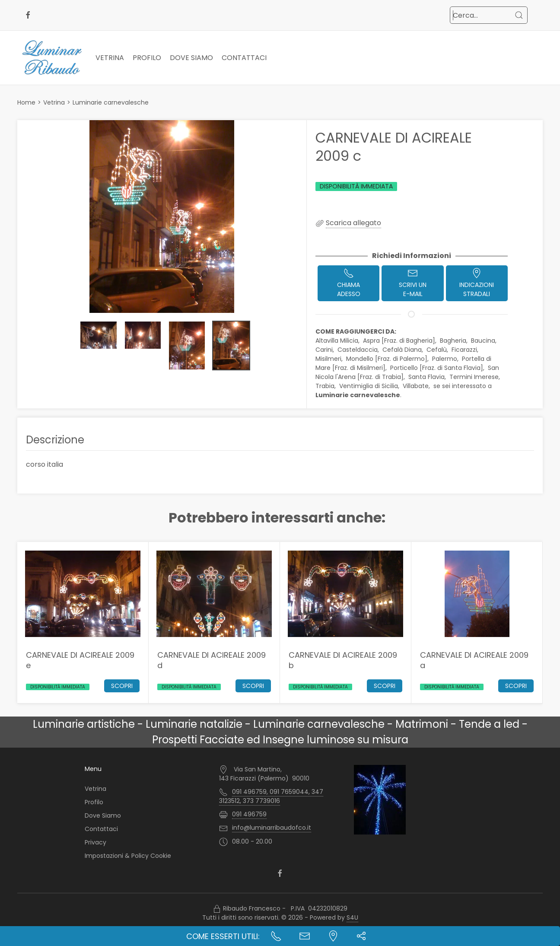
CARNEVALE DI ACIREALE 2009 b (343, 660)
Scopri (122, 686)
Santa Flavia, (428, 377)
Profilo (147, 58)
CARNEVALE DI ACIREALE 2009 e (80, 660)
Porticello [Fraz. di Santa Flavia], (438, 368)
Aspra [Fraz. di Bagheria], (401, 341)
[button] (162, 217)
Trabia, (326, 386)
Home (26, 102)
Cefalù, (438, 350)
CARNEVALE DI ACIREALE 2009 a (474, 660)
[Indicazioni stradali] (333, 936)
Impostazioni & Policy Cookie (128, 855)
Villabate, (417, 386)
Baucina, (485, 341)
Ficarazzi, (466, 350)
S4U (352, 917)
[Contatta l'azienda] (305, 936)
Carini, (326, 350)
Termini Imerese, (476, 377)
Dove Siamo (191, 58)
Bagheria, (455, 341)
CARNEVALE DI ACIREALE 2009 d (212, 660)
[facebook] (28, 15)
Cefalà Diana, (404, 350)
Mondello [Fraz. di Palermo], (388, 359)
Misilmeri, (330, 359)
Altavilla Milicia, (338, 341)
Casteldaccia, (359, 350)
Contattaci (244, 58)
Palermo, (446, 359)
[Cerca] (519, 15)
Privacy (95, 842)
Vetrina (110, 58)
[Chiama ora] (276, 936)
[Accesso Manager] (217, 909)
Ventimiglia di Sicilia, (370, 386)
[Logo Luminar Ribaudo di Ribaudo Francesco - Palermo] (52, 58)
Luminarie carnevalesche (111, 102)
